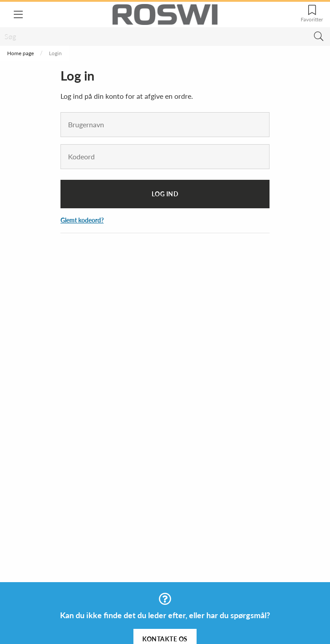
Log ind (165, 194)
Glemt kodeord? (82, 220)
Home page (20, 53)
